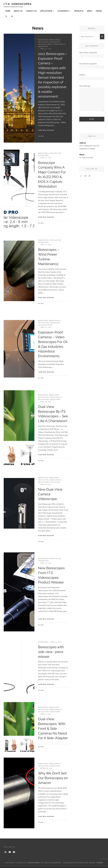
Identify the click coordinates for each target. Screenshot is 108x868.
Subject (92, 77)
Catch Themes (96, 863)
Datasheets (63, 11)
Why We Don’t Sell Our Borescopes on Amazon (53, 778)
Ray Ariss (41, 137)
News (90, 11)
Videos (99, 11)
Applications (46, 11)
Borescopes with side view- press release (51, 652)
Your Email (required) (92, 66)
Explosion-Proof (45, 45)
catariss (41, 823)
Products (79, 11)
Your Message (92, 99)
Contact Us (31, 11)
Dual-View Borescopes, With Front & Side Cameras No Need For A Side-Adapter (53, 729)
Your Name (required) (92, 55)
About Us (18, 11)
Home (8, 11)
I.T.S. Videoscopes (18, 4)
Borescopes (43, 40)
